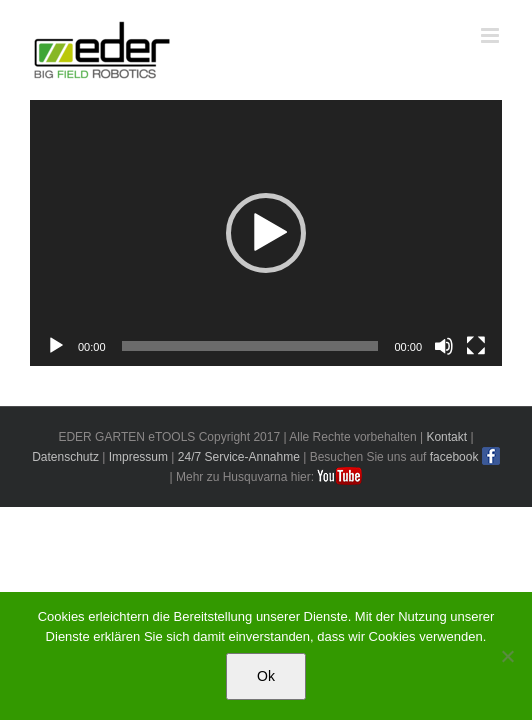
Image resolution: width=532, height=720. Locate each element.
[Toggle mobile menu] (491, 35)
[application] (266, 233)
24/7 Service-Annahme (239, 507)
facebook (454, 507)
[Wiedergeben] (56, 346)
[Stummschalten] (444, 346)
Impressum (138, 507)
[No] (507, 656)
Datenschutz (65, 507)
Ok (266, 676)
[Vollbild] (476, 346)
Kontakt (446, 487)
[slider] (250, 346)
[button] (266, 233)
